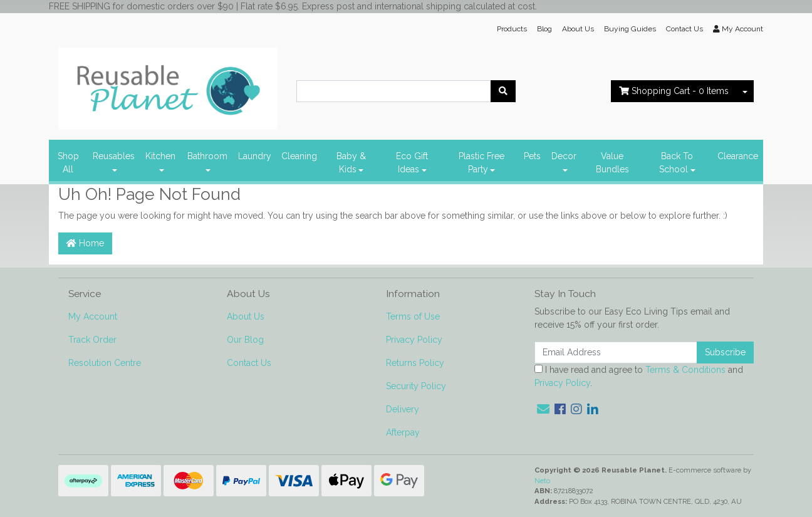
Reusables (114, 156)
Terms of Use (413, 316)
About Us (578, 29)
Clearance (738, 156)
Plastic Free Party (481, 163)
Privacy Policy (414, 340)
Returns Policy (415, 363)
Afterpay (403, 432)
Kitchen (160, 156)
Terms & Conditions (685, 370)
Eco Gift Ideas (412, 163)
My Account (93, 316)
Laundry (255, 156)
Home (85, 243)
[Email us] (543, 409)
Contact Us (684, 29)
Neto (542, 481)
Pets (532, 156)
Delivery (403, 409)
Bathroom (207, 156)
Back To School (676, 163)
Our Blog (245, 340)
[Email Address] (616, 352)
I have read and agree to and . (639, 376)
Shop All (68, 163)
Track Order (92, 340)
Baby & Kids (351, 163)
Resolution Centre (105, 363)
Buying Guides (630, 29)
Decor (564, 156)
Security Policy (416, 386)
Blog (544, 29)
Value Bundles (612, 163)
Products (512, 29)
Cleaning (299, 156)
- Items (674, 91)
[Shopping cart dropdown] (745, 91)
